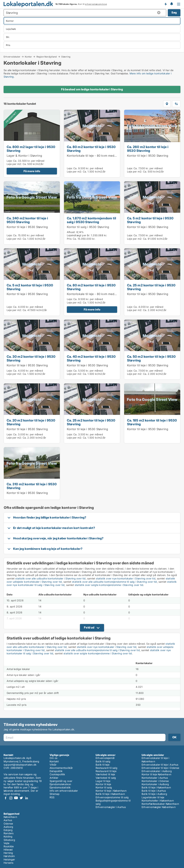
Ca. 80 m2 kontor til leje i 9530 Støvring (91, 149)
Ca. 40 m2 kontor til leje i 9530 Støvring (91, 358)
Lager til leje (103, 781)
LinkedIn (26, 798)
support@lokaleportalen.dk (20, 765)
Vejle (6, 843)
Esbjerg (8, 830)
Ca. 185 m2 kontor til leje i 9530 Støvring (152, 422)
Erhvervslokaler (12, 57)
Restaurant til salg (106, 768)
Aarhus (8, 820)
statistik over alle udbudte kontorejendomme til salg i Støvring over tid (114, 582)
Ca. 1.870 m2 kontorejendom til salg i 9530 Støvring (91, 220)
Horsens (8, 863)
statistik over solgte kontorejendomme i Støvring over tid (109, 585)
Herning (8, 853)
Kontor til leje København (156, 774)
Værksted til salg (106, 778)
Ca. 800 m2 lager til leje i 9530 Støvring (31, 149)
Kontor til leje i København (111, 791)
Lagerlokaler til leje (153, 797)
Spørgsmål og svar (61, 781)
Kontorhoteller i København (158, 801)
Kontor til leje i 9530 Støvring (148, 156)
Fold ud (89, 627)
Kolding (8, 836)
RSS (52, 797)
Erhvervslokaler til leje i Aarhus (160, 765)
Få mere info (32, 171)
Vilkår (53, 765)
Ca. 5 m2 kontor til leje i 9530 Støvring (150, 220)
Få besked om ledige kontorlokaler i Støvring (92, 89)
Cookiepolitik (57, 774)
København (10, 817)
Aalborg (8, 827)
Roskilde (9, 846)
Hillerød (8, 850)
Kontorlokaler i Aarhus (155, 778)
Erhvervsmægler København (159, 807)
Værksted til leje (105, 774)
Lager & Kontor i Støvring (24, 156)
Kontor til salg (104, 787)
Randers (9, 833)
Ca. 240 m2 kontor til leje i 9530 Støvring (27, 220)
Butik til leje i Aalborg (154, 794)
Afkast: (71, 232)
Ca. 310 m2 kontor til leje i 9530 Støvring (32, 486)
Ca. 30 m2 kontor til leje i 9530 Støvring (31, 358)
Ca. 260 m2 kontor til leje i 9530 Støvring (148, 149)
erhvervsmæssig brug (96, 4)
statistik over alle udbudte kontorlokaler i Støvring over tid (50, 578)
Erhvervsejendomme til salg (112, 797)
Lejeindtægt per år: (79, 235)
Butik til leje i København (110, 794)
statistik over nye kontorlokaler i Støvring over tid (126, 578)
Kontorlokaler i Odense (155, 781)
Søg (174, 12)
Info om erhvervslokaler (64, 791)
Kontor (28, 57)
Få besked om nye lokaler (165, 4)
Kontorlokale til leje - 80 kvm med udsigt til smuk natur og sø (110, 156)
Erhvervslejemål (105, 758)
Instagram (11, 798)
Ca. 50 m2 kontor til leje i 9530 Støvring (151, 358)
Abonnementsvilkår (61, 768)
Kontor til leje (103, 784)
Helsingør (9, 859)
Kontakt (54, 761)
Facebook (6, 798)
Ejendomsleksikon (60, 784)
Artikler (54, 778)
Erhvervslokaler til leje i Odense (160, 768)
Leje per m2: (14, 164)
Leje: (10, 161)
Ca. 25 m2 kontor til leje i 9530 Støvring (151, 287)
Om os (53, 758)
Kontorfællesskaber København (160, 804)
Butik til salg (103, 761)
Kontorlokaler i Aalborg (155, 784)
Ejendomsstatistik (60, 787)
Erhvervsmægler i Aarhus (111, 807)
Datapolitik (56, 771)
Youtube (16, 798)
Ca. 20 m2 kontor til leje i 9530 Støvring (31, 422)
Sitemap (55, 794)
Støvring (66, 57)
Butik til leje (103, 765)
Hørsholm (9, 856)
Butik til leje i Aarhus (154, 791)
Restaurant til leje (106, 771)
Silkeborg (9, 840)
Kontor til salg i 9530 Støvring (88, 227)
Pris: (70, 239)
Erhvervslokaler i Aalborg (157, 771)
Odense (8, 824)
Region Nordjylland (47, 57)
